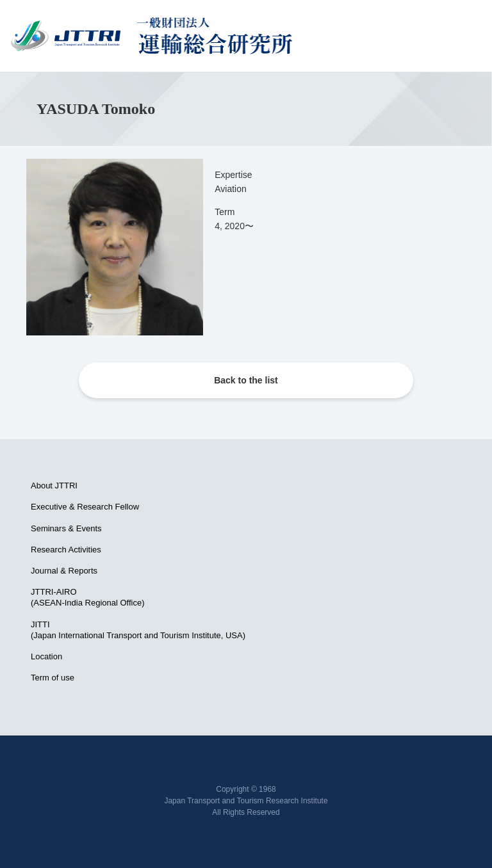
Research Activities (66, 550)
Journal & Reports (64, 571)
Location (46, 656)
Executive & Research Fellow (85, 507)
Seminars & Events (66, 528)
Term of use (53, 678)
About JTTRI (54, 486)
